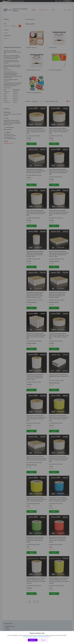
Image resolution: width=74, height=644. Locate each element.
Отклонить (43, 640)
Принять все (33, 640)
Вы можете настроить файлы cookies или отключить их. (37, 637)
